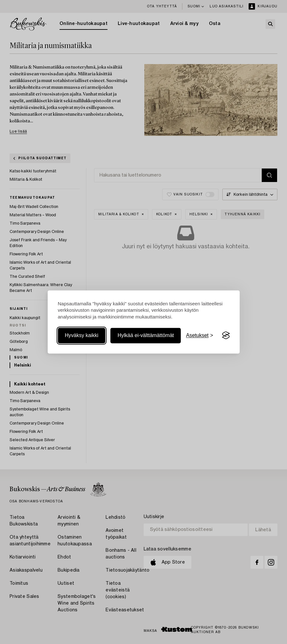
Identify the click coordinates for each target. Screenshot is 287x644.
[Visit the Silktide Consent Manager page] (226, 335)
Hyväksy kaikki (82, 335)
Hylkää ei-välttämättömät (146, 335)
